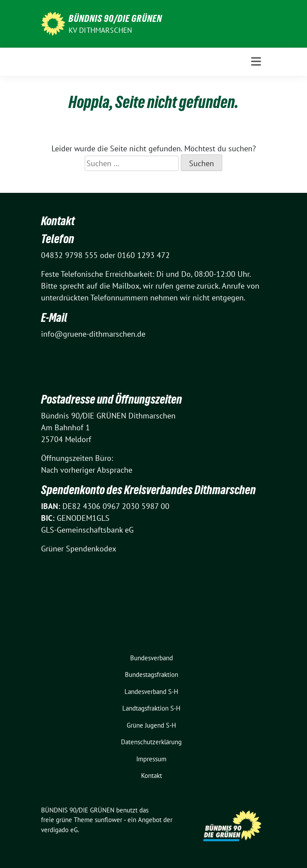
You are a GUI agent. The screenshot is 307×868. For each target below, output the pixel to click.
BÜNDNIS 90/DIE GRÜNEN (115, 18)
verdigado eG (59, 830)
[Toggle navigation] (256, 62)
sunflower (109, 820)
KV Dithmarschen (100, 30)
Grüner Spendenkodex (79, 549)
